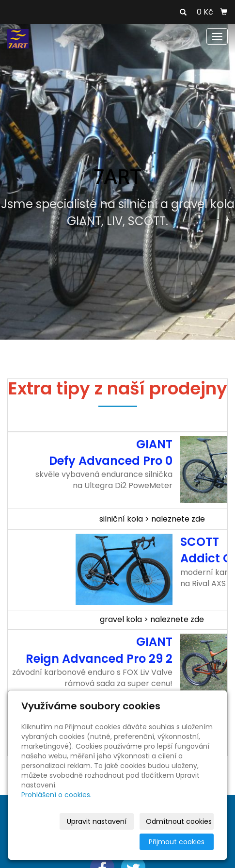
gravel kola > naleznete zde (152, 619)
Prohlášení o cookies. (56, 795)
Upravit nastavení (97, 821)
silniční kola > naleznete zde (152, 519)
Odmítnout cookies (179, 821)
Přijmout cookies (177, 842)
